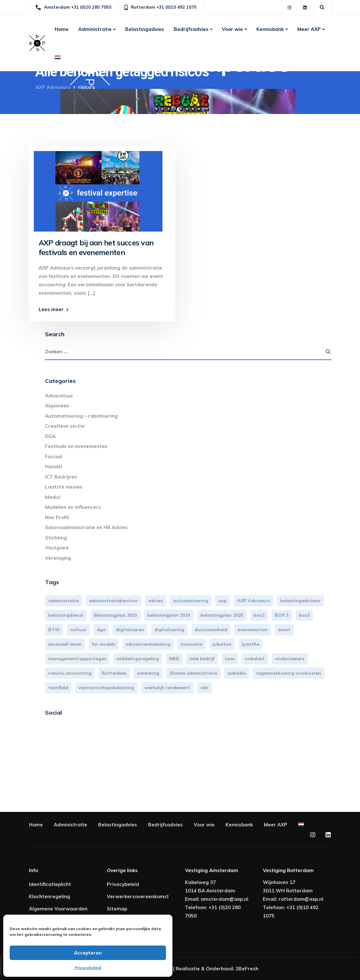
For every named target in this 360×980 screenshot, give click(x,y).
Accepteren (88, 953)
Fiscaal (54, 457)
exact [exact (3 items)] (284, 630)
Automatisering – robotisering (81, 416)
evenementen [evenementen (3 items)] (253, 630)
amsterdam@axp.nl (225, 899)
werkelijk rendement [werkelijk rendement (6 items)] (167, 688)
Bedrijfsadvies (191, 29)
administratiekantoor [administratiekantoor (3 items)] (114, 601)
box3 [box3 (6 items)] (304, 615)
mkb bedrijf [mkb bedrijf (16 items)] (202, 659)
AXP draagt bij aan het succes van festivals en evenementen (96, 247)
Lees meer (51, 309)
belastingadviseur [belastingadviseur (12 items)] (300, 601)
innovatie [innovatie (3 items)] (192, 644)
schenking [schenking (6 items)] (148, 673)
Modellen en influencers (73, 507)
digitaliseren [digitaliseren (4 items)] (130, 630)
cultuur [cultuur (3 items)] (78, 630)
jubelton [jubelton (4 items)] (222, 644)
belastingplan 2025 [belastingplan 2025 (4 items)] (222, 615)
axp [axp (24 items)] (223, 601)
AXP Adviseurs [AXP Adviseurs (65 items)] (254, 601)
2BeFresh (247, 969)
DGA (50, 436)
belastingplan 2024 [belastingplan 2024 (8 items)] (169, 615)
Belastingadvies (145, 29)
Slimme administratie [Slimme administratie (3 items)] (193, 673)
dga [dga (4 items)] (101, 630)
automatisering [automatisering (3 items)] (191, 601)
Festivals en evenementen (76, 446)
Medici (53, 497)
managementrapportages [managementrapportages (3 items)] (77, 659)
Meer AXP (309, 29)
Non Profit (57, 517)
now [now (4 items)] (230, 659)
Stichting (56, 538)
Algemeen (57, 406)
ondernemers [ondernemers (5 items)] (290, 659)
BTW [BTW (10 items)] (54, 630)
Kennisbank (270, 29)
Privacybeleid (88, 968)
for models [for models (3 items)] (104, 644)
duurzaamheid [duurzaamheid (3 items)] (211, 630)
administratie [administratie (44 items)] (64, 601)
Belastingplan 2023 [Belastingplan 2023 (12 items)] (115, 615)
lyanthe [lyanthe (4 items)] (251, 644)
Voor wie (232, 29)
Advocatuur (59, 396)
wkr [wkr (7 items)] (205, 688)
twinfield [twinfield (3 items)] (58, 688)
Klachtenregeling (50, 896)
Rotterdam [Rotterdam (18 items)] (114, 673)
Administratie (95, 29)
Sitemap (117, 909)
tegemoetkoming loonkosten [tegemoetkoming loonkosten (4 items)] (289, 673)
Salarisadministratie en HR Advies (86, 527)
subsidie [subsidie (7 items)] (237, 673)
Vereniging (58, 558)
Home (62, 29)
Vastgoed (57, 548)
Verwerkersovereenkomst (138, 896)
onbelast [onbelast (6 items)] (255, 659)
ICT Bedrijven (61, 477)
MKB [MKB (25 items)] (174, 659)
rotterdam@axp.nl (301, 899)
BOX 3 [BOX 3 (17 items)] (282, 615)
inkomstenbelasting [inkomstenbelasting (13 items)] (148, 644)
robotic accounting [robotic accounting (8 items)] (70, 673)
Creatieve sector (65, 426)
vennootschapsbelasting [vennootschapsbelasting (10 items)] (106, 688)
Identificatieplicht (50, 884)
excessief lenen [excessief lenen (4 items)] (65, 644)
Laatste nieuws (64, 487)
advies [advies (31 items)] (156, 601)
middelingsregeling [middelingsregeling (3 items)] (138, 659)
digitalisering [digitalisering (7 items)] (169, 630)
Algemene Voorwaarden (58, 909)
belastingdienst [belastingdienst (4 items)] (66, 615)
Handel (54, 466)
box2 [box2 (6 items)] (259, 615)
